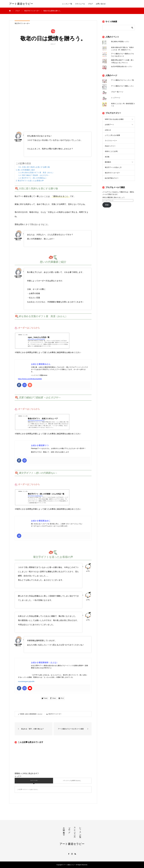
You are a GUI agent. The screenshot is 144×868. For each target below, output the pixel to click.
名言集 (107, 157)
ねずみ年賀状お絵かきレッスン (122, 66)
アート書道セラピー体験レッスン (122, 86)
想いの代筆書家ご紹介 (26, 170)
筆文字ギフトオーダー (22, 23)
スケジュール (80, 4)
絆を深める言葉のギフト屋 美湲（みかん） (38, 173)
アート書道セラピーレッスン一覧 (122, 80)
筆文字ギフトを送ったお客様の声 (31, 181)
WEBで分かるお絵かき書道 (114, 119)
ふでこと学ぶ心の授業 (112, 135)
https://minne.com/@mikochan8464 (30, 379)
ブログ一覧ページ (117, 92)
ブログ (90, 4)
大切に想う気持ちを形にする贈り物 (36, 167)
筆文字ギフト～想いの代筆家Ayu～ (34, 178)
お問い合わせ (101, 4)
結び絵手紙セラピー (112, 178)
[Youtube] (30, 688)
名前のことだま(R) (111, 151)
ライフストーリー (111, 141)
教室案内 (108, 162)
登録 (107, 205)
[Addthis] (30, 385)
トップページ (116, 98)
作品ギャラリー (110, 146)
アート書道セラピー (21, 4)
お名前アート (109, 125)
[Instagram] (25, 385)
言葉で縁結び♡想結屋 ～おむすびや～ (36, 175)
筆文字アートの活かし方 (113, 167)
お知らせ (108, 130)
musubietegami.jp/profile (26, 681)
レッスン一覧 (67, 4)
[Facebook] (19, 385)
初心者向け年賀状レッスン (120, 42)
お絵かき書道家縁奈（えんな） (34, 714)
